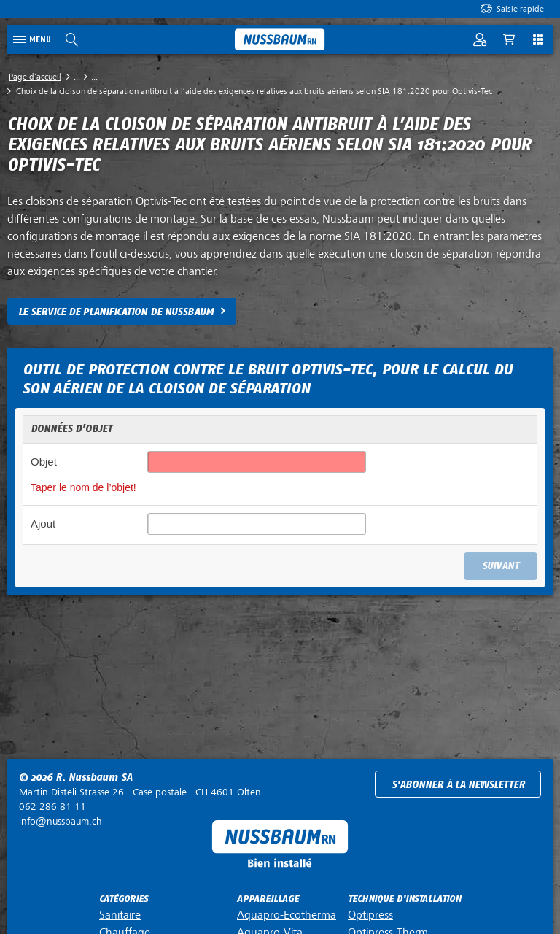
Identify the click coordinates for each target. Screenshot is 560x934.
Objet (44, 462)
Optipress (370, 915)
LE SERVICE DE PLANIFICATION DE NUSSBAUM (116, 312)
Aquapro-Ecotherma (287, 915)
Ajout (43, 524)
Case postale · (140, 792)
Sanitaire (120, 915)
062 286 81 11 (52, 807)
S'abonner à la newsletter (458, 785)
